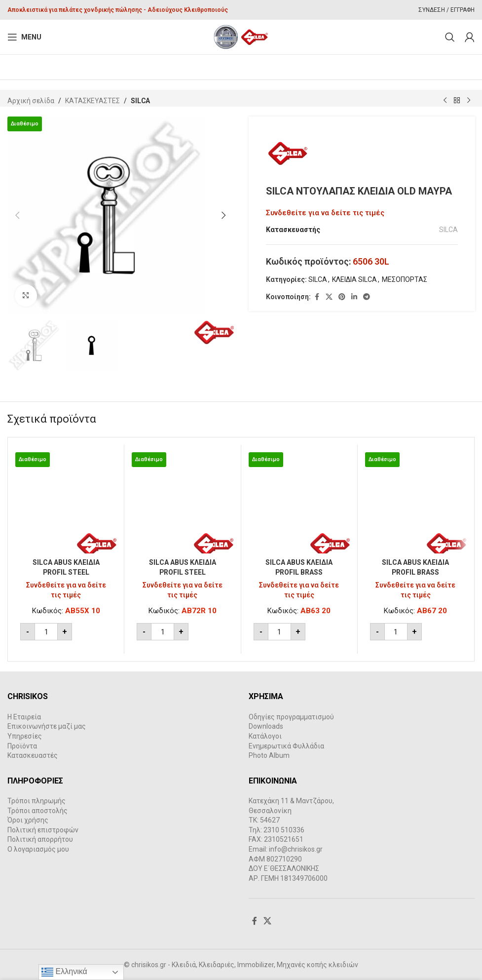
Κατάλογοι (265, 736)
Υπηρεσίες (25, 736)
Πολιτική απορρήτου (40, 839)
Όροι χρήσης (28, 820)
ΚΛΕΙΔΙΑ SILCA (354, 280)
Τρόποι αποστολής (37, 811)
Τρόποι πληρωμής (37, 801)
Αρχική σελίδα (31, 101)
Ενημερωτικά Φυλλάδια (286, 746)
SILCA (140, 101)
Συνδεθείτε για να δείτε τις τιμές (325, 213)
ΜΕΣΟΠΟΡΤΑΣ (405, 280)
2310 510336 (284, 830)
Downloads (266, 726)
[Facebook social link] (317, 297)
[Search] (450, 37)
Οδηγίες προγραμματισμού (291, 717)
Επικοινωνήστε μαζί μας (47, 726)
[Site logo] (241, 37)
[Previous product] (445, 101)
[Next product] (469, 101)
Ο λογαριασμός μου (38, 849)
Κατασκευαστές (33, 755)
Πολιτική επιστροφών (43, 830)
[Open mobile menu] (24, 37)
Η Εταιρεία (24, 717)
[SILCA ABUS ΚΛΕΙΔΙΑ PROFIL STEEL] (66, 503)
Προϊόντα (22, 746)
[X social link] (329, 297)
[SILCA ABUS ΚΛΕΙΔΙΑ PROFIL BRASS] (299, 503)
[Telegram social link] (367, 297)
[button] (17, 215)
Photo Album (269, 755)
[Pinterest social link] (342, 297)
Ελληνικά (64, 972)
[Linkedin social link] (354, 297)
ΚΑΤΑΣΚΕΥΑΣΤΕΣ (93, 101)
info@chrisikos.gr (296, 849)
